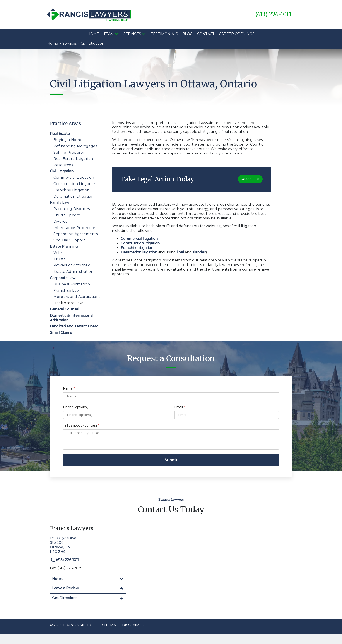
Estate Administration (73, 272)
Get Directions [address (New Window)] (88, 598)
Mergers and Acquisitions (77, 297)
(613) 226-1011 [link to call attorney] (64, 560)
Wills (58, 253)
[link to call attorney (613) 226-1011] (273, 14)
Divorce (61, 221)
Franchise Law (67, 291)
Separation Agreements (76, 234)
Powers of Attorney (72, 265)
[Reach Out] (250, 179)
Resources (63, 165)
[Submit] (171, 460)
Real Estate (60, 134)
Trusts (59, 259)
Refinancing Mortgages (75, 146)
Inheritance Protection (75, 228)
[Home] (93, 34)
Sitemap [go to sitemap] (110, 625)
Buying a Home (68, 140)
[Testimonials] (164, 34)
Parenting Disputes (72, 209)
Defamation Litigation (74, 196)
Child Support (67, 215)
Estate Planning (64, 247)
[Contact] (206, 34)
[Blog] (188, 34)
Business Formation (72, 284)
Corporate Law (63, 278)
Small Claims (61, 333)
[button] (116, 34)
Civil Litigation (62, 171)
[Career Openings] (237, 34)
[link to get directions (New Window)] (88, 544)
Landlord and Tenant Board (74, 326)
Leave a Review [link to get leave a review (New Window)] (88, 589)
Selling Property (69, 152)
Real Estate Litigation (73, 159)
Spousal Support (69, 240)
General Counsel (65, 309)
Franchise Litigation (72, 190)
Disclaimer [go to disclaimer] (133, 625)
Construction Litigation (75, 184)
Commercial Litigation (74, 177)
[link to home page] (89, 14)
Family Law (60, 203)
